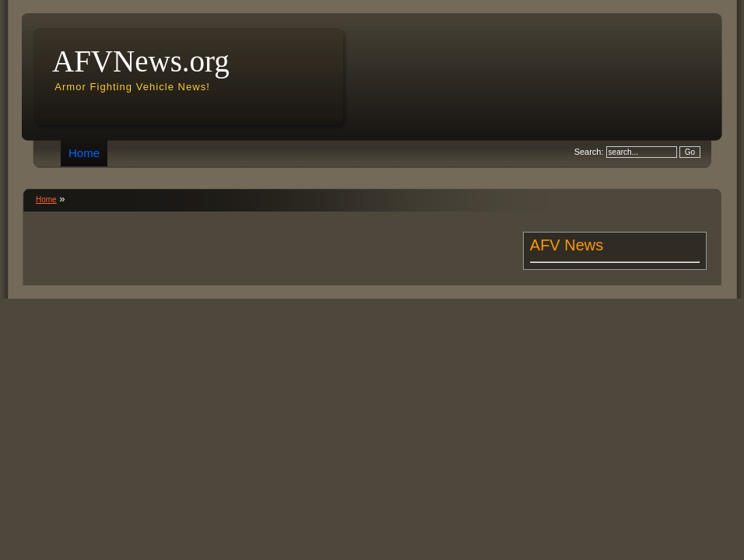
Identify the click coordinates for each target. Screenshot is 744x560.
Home (84, 153)
